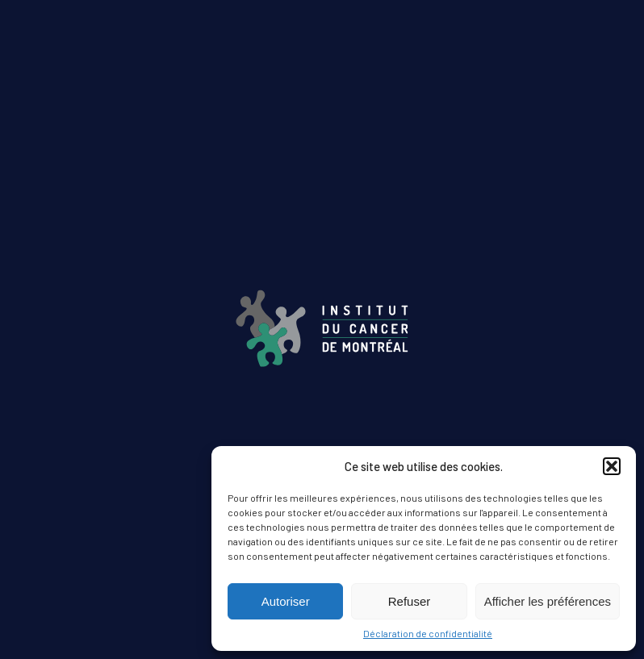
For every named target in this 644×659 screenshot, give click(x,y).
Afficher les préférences (548, 601)
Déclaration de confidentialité (428, 633)
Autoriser (286, 601)
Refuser (410, 601)
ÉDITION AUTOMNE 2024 (322, 442)
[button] (612, 466)
